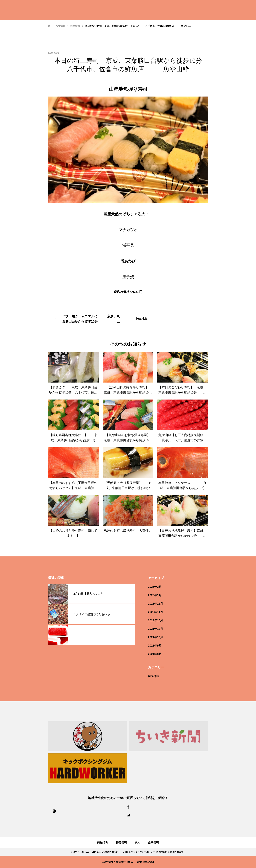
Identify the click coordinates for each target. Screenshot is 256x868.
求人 (137, 842)
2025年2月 (155, 587)
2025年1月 (155, 595)
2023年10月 (155, 620)
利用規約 (163, 852)
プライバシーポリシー (144, 852)
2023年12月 (155, 604)
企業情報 (153, 842)
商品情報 (103, 842)
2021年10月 (155, 637)
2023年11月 (155, 612)
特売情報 (154, 676)
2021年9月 (155, 646)
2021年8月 (155, 654)
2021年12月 (155, 629)
